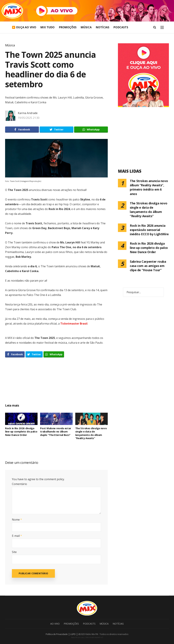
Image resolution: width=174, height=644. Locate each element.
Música (86, 27)
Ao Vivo (55, 624)
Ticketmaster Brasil (74, 324)
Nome (17, 520)
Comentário (19, 484)
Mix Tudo (47, 27)
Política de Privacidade (57, 634)
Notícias (103, 27)
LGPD (73, 634)
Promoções (68, 27)
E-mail (17, 536)
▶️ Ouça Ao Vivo (24, 27)
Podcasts (121, 27)
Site (14, 552)
